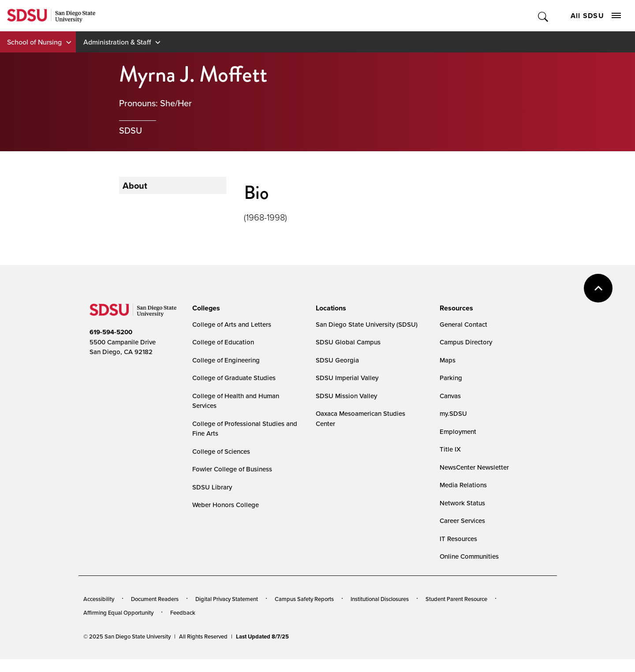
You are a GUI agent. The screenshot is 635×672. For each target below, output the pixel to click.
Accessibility (99, 599)
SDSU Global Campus (348, 342)
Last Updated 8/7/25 (262, 637)
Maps (448, 360)
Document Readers (155, 599)
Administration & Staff (117, 42)
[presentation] (205, 308)
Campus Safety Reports (304, 599)
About (135, 185)
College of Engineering (226, 360)
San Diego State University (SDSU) (367, 324)
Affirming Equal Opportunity (118, 612)
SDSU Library (212, 487)
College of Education (223, 342)
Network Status (462, 503)
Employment (458, 431)
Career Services (462, 521)
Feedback (183, 612)
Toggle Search (543, 16)
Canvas (450, 396)
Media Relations (463, 485)
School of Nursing (34, 42)
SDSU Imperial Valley (347, 378)
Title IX (450, 449)
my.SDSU (453, 413)
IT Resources (458, 539)
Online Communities (469, 556)
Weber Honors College (226, 505)
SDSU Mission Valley (346, 396)
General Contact (463, 324)
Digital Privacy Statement (227, 599)
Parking (451, 378)
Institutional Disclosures (380, 599)
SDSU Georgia (337, 360)
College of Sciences (221, 451)
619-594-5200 (111, 332)
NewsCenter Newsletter (474, 467)
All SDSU (596, 16)
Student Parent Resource (456, 599)
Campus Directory (466, 342)
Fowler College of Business (232, 469)
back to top (598, 288)
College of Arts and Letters (232, 324)
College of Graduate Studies (234, 378)
